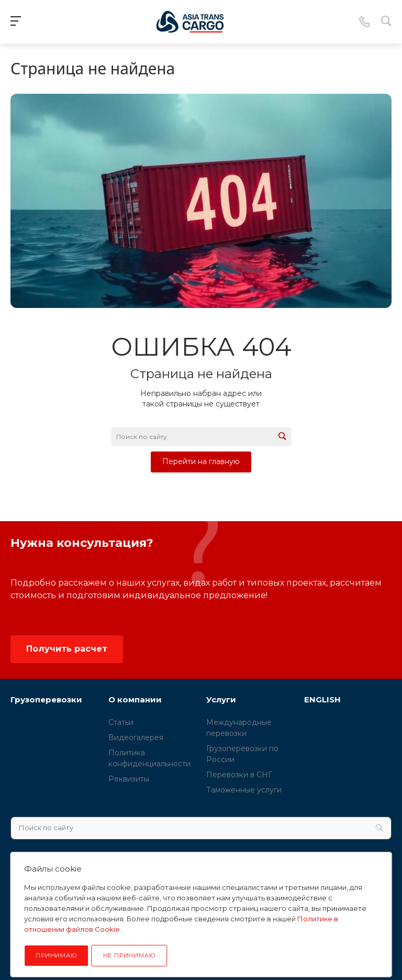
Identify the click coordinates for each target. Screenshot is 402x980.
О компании (135, 700)
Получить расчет (67, 649)
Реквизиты (129, 779)
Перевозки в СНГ (239, 775)
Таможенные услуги (244, 790)
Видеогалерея (136, 737)
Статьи (121, 722)
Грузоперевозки (46, 700)
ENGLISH (322, 700)
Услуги (221, 700)
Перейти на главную (201, 461)
